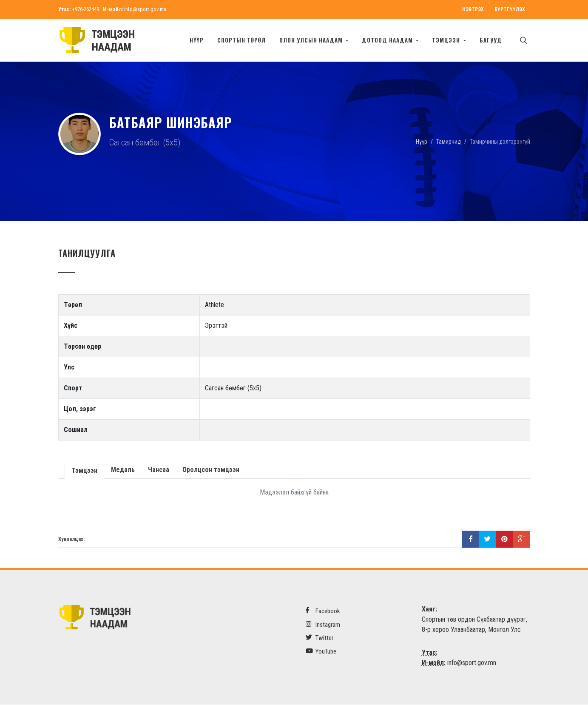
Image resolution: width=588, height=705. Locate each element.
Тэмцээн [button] (447, 40)
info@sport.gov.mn (145, 9)
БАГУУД (491, 40)
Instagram (323, 625)
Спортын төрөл (241, 40)
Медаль (122, 470)
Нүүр (197, 40)
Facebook (323, 611)
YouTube (321, 652)
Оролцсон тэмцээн (210, 470)
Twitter (320, 638)
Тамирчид (449, 142)
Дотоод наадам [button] (388, 40)
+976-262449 (85, 9)
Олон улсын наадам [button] (312, 40)
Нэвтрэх (473, 9)
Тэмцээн (84, 470)
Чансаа (158, 470)
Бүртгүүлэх (510, 9)
